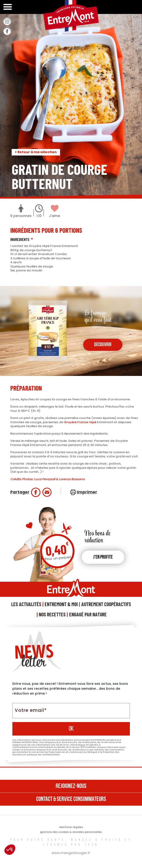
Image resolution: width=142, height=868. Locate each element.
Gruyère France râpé (80, 422)
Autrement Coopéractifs (106, 604)
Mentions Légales (71, 827)
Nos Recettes (52, 614)
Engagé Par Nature (88, 614)
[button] (10, 850)
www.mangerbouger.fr (71, 853)
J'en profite (103, 557)
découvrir (103, 345)
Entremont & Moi (61, 604)
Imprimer (87, 492)
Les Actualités (26, 604)
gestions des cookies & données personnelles (71, 832)
